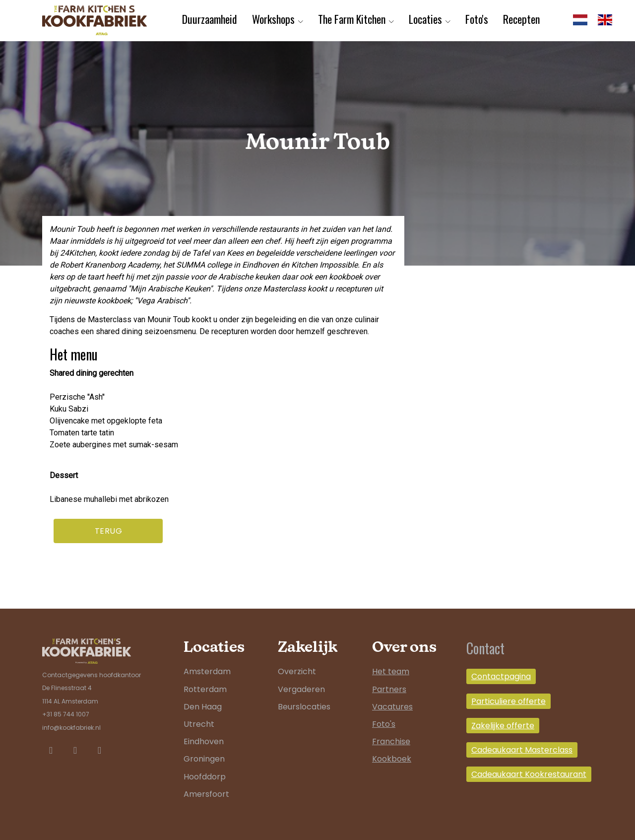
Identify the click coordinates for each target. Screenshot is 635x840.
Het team (391, 671)
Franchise (391, 741)
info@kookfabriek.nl (71, 728)
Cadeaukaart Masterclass (522, 750)
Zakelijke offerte (503, 726)
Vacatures (392, 707)
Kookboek (392, 759)
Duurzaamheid (210, 19)
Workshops (273, 19)
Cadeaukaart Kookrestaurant (529, 774)
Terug (109, 531)
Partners (389, 689)
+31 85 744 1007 (66, 714)
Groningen (204, 759)
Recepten (521, 19)
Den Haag (203, 707)
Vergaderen (301, 689)
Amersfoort (206, 794)
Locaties (425, 19)
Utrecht (199, 724)
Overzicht (297, 671)
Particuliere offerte (508, 701)
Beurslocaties (304, 707)
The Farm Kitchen (352, 19)
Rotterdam (205, 689)
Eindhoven (204, 741)
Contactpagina (501, 676)
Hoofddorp (205, 777)
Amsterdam (207, 671)
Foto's (477, 19)
